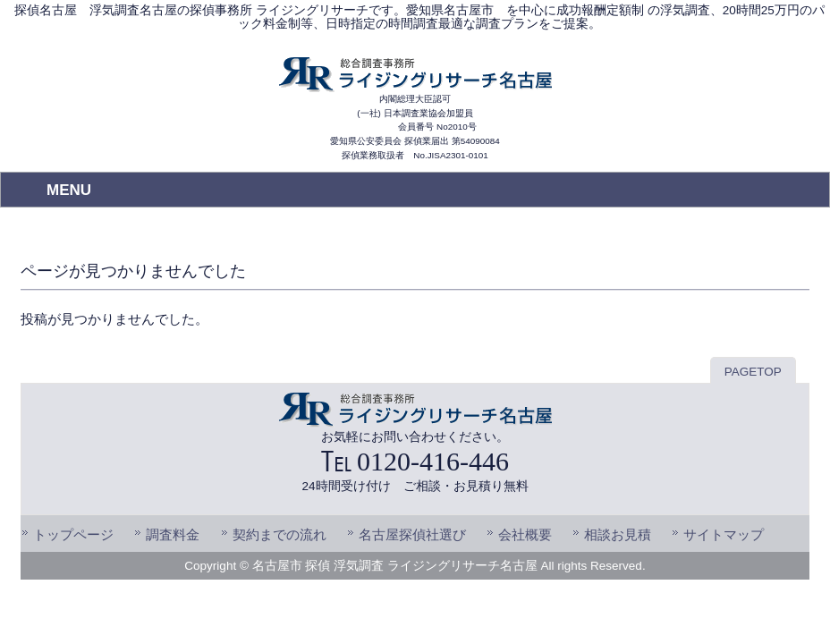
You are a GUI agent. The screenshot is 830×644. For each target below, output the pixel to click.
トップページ (73, 534)
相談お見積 (618, 534)
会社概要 (525, 534)
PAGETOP (753, 372)
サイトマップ (724, 534)
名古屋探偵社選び (412, 534)
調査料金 (173, 534)
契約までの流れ (279, 534)
